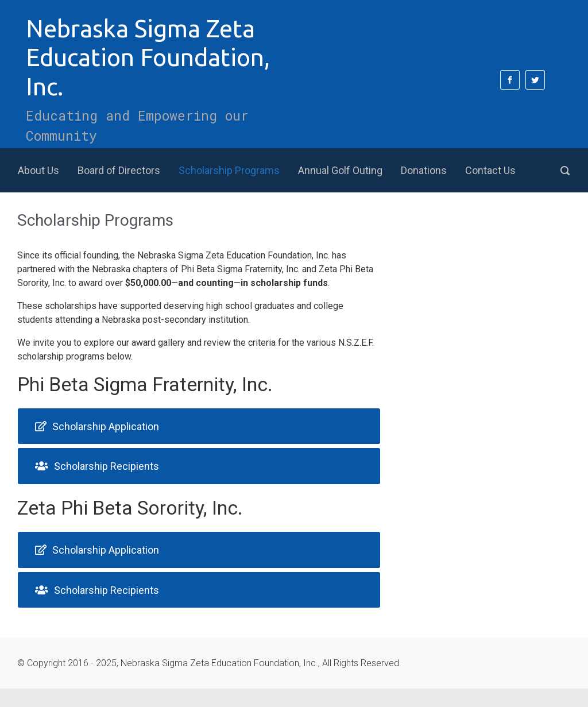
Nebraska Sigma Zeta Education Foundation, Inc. (148, 57)
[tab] (199, 426)
